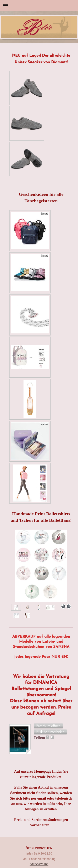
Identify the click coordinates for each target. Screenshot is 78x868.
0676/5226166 (39, 864)
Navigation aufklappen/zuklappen (39, 5)
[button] (48, 726)
